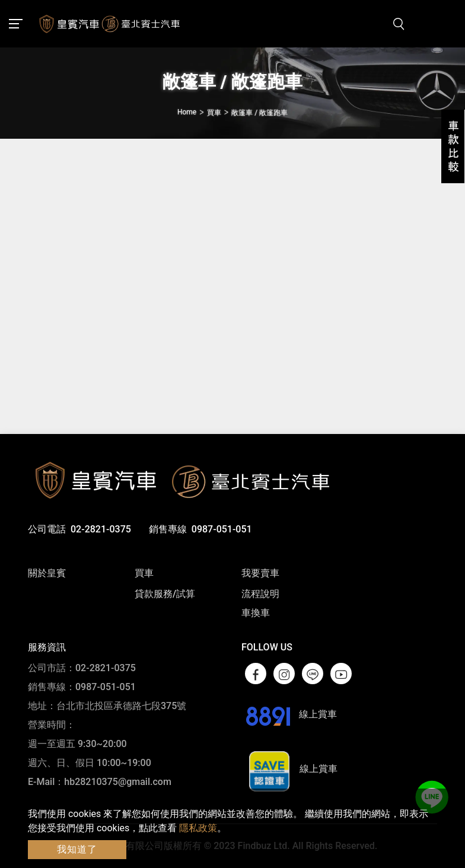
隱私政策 (198, 828)
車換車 (256, 613)
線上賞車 (289, 714)
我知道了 (77, 849)
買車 (144, 573)
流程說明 (260, 594)
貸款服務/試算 (165, 594)
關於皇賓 (47, 573)
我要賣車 (260, 573)
